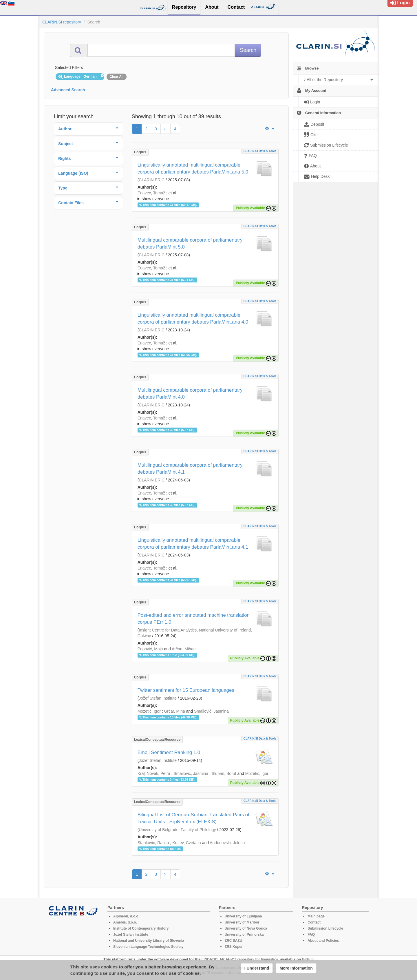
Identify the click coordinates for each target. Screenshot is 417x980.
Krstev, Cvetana (187, 843)
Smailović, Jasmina (211, 711)
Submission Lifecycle (325, 928)
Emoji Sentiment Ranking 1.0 (169, 752)
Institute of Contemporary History (141, 928)
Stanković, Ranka (153, 843)
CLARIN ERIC (152, 180)
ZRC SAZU (234, 941)
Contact (314, 922)
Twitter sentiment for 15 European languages (186, 690)
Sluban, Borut (224, 773)
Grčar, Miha (174, 711)
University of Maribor (242, 922)
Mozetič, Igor (149, 711)
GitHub (308, 959)
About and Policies (323, 941)
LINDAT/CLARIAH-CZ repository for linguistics (240, 959)
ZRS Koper (234, 947)
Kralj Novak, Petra (154, 773)
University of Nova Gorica (246, 928)
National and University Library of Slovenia (149, 941)
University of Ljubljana (243, 916)
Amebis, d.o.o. (125, 922)
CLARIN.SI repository (62, 22)
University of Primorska (244, 935)
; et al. (205, 196)
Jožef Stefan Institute (158, 698)
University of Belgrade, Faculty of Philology (177, 830)
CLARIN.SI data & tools (260, 151)
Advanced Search (68, 90)
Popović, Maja (150, 649)
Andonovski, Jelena (227, 843)
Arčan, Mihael (184, 649)
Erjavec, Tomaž (151, 193)
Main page (316, 916)
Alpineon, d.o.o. (126, 916)
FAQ (311, 935)
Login (400, 3)
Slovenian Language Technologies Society (148, 947)
